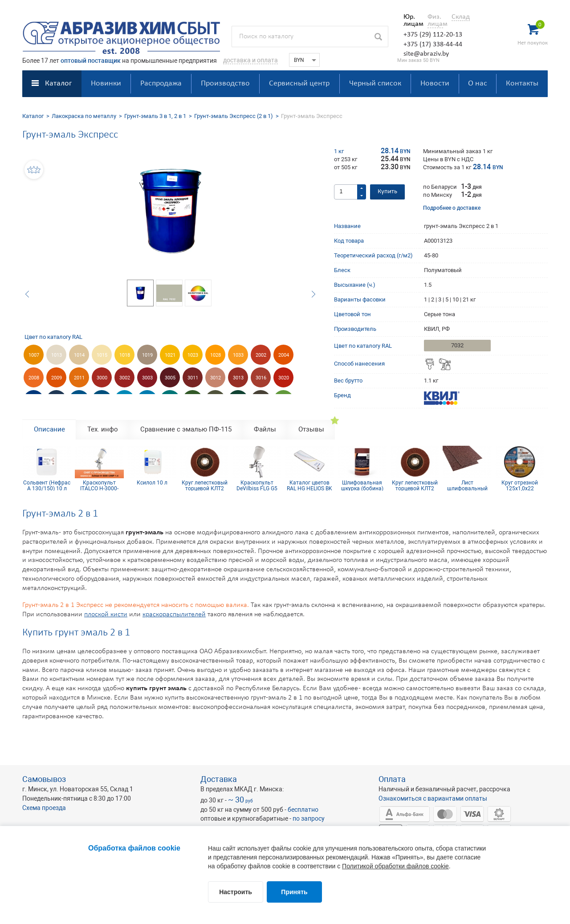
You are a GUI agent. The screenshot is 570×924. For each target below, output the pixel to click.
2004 (284, 355)
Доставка (219, 779)
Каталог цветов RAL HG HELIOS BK (309, 485)
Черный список (375, 83)
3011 (193, 378)
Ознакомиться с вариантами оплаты (433, 798)
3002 (125, 378)
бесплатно (303, 810)
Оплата (392, 779)
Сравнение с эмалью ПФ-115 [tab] (186, 429)
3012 (216, 378)
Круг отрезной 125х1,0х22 (520, 485)
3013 (238, 378)
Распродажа (161, 83)
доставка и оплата (250, 60)
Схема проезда (44, 808)
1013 (57, 355)
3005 (170, 378)
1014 (79, 355)
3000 (102, 378)
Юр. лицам (411, 20)
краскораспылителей (174, 615)
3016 (261, 378)
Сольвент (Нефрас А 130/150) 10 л (47, 485)
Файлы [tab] (265, 429)
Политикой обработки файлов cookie (395, 866)
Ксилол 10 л (152, 483)
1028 (216, 355)
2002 (261, 355)
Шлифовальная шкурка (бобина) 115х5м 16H (362, 485)
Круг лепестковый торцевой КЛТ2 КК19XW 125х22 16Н (415, 485)
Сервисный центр (299, 83)
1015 (102, 355)
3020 (284, 378)
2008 (34, 378)
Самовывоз (44, 779)
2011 (79, 378)
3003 (147, 378)
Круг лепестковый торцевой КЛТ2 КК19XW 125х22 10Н (205, 485)
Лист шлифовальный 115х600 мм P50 (467, 485)
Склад (461, 17)
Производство (225, 83)
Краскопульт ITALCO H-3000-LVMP (99, 485)
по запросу (309, 818)
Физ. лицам (435, 20)
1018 (125, 355)
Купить (387, 192)
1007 (34, 355)
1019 (147, 355)
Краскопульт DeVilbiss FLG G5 (257, 485)
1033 (238, 355)
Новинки (106, 83)
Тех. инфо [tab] (103, 429)
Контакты (522, 83)
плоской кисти (106, 615)
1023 (193, 355)
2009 (57, 378)
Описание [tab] (49, 429)
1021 (170, 355)
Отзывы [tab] (311, 429)
